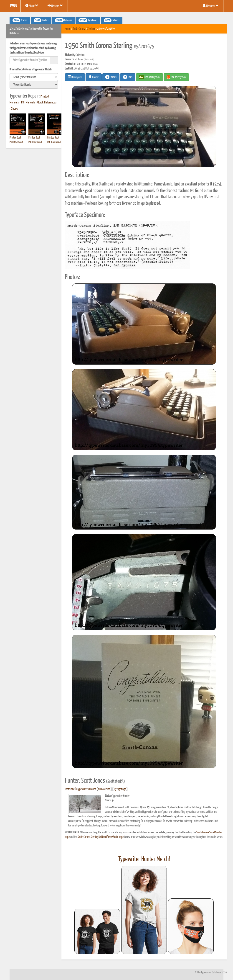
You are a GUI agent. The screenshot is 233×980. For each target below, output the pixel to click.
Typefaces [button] (88, 20)
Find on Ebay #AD (149, 77)
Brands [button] (20, 20)
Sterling (91, 29)
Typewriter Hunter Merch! (144, 859)
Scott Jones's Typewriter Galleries (80, 789)
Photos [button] (111, 77)
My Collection (104, 789)
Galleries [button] (63, 20)
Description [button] (75, 77)
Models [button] (41, 20)
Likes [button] (128, 77)
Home (68, 29)
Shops (15, 109)
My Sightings (120, 789)
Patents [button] (112, 20)
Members (211, 6)
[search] (34, 77)
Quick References (47, 103)
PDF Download (16, 142)
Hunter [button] (94, 77)
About (32, 6)
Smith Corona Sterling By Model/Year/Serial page (101, 837)
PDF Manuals (28, 103)
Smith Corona (79, 29)
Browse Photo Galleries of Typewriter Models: (31, 70)
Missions (55, 6)
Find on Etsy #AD (176, 77)
